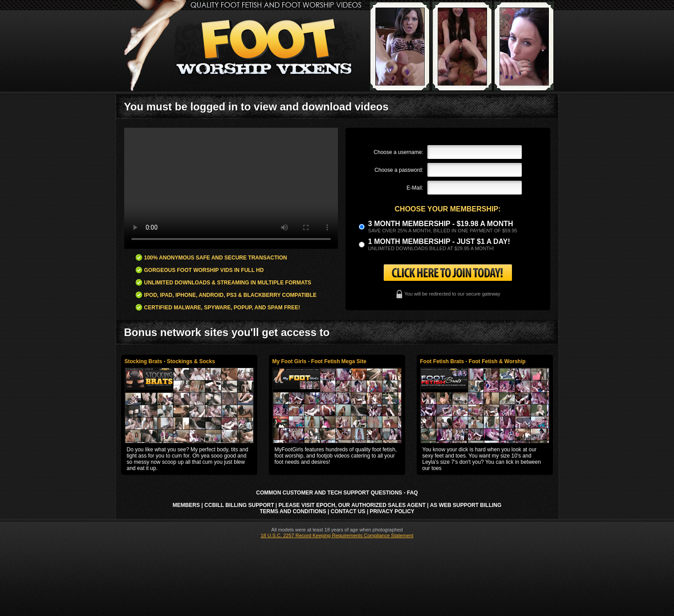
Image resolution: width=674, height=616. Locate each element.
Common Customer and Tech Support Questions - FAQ (337, 493)
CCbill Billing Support (239, 505)
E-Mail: (415, 188)
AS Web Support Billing (466, 505)
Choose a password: (399, 170)
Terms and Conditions (293, 511)
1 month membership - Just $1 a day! (439, 241)
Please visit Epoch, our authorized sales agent (352, 505)
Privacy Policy (392, 511)
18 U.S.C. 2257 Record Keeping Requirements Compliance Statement (337, 535)
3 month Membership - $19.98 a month (441, 224)
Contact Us (348, 511)
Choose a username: (398, 152)
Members (186, 505)
